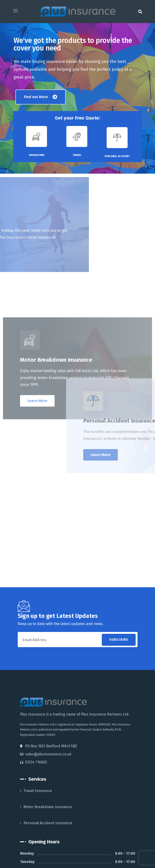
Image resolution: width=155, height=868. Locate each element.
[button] (140, 12)
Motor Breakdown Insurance (48, 807)
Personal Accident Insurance (48, 823)
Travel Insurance (38, 791)
